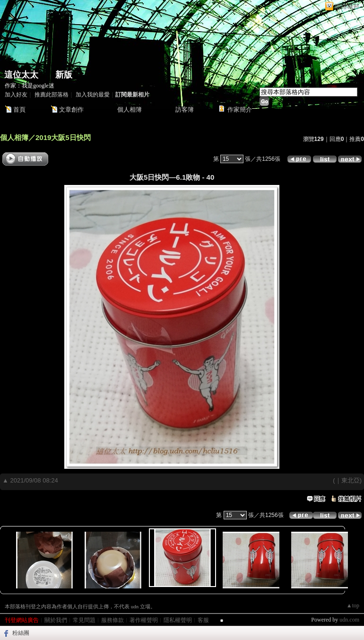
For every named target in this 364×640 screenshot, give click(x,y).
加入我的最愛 (93, 95)
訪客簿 (185, 110)
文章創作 (71, 110)
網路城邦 (347, 6)
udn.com (349, 620)
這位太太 (21, 75)
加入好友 (16, 95)
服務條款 (113, 620)
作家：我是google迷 (30, 86)
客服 (203, 620)
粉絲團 (21, 633)
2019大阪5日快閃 (63, 137)
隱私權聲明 (178, 620)
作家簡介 (240, 110)
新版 (64, 75)
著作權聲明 (144, 620)
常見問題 (84, 620)
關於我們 (56, 620)
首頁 (19, 110)
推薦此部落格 (52, 95)
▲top (353, 605)
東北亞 (351, 480)
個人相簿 (130, 110)
